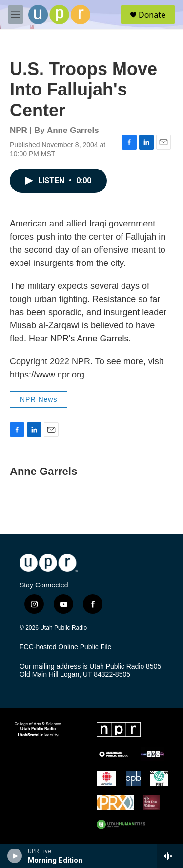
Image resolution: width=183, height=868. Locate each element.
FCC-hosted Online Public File (65, 647)
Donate (152, 15)
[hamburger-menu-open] (16, 15)
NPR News (39, 399)
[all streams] (170, 856)
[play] (15, 856)
